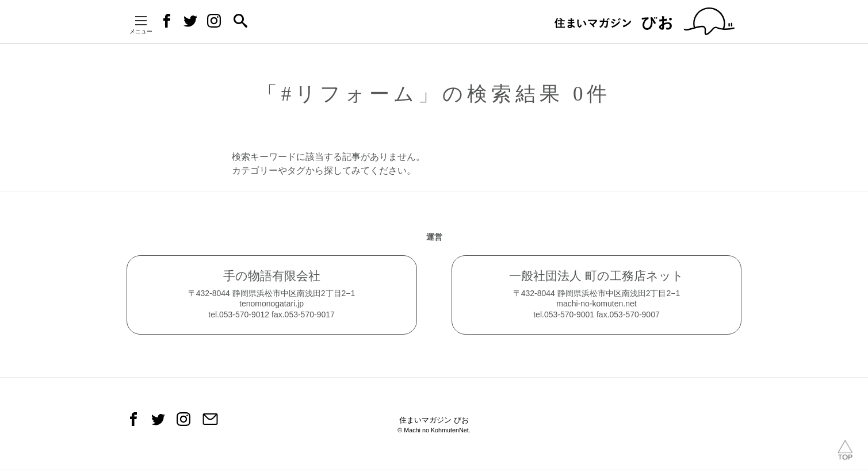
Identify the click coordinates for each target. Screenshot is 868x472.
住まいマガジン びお (434, 426)
